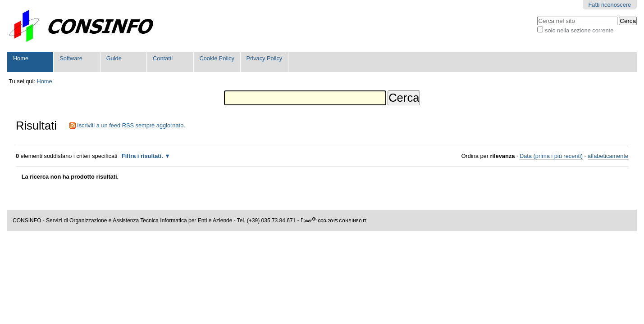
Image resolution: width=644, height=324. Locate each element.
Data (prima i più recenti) (551, 156)
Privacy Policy (265, 58)
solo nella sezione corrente (579, 30)
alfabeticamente (608, 156)
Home (21, 58)
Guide (114, 58)
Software (71, 58)
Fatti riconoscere (610, 5)
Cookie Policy (217, 58)
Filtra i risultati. (142, 156)
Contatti (163, 58)
